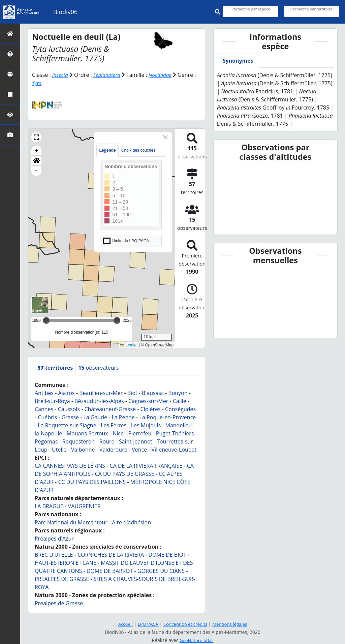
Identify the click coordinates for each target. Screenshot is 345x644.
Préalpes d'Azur (54, 539)
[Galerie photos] (10, 135)
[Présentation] (10, 54)
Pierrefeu (140, 433)
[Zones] (10, 74)
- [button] (37, 171)
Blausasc (153, 393)
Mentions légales (232, 624)
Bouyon (178, 393)
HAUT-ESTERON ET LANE (66, 563)
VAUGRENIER (84, 506)
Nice (118, 433)
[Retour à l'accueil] (10, 34)
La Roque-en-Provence (168, 417)
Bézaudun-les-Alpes (99, 401)
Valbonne (83, 450)
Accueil (122, 624)
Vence (139, 450)
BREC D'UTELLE (54, 555)
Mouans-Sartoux (87, 433)
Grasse (70, 417)
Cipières (151, 409)
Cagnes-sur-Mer (148, 401)
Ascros (67, 393)
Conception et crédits (185, 624)
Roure (107, 441)
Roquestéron (79, 441)
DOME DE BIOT (167, 555)
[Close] (165, 137)
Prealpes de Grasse (59, 603)
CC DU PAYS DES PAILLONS (92, 482)
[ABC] (10, 94)
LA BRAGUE (49, 506)
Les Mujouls (146, 425)
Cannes (44, 409)
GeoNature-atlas (197, 640)
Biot (132, 393)
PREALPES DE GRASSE (62, 579)
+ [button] (37, 151)
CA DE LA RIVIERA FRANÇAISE (146, 466)
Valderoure (113, 450)
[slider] (117, 320)
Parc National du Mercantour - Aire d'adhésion (93, 522)
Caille (180, 401)
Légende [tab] (107, 150)
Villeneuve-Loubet (174, 450)
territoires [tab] (55, 368)
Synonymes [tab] (238, 61)
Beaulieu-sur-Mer (101, 393)
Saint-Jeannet (136, 441)
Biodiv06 (65, 12)
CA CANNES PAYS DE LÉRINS (70, 466)
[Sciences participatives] (10, 114)
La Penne (123, 417)
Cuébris (47, 417)
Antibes (44, 393)
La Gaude (95, 417)
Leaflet (129, 345)
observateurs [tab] (99, 368)
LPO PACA (146, 624)
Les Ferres (114, 425)
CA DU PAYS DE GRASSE (125, 474)
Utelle (59, 450)
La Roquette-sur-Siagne (67, 425)
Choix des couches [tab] (138, 150)
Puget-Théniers (175, 433)
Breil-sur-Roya (52, 401)
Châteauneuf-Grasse (110, 409)
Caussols (69, 409)
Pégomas (46, 441)
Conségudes (180, 409)
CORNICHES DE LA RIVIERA (111, 555)
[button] (36, 137)
